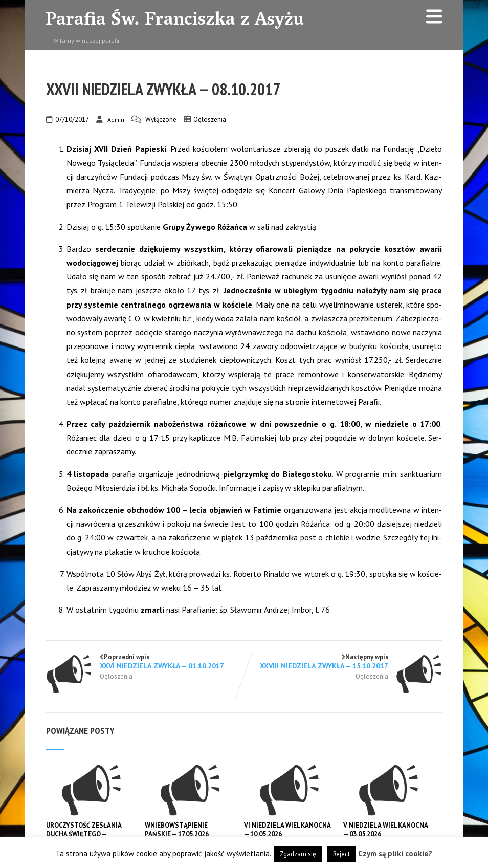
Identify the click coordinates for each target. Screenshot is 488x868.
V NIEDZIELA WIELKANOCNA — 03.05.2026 (386, 830)
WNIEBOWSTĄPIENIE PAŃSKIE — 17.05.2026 (177, 830)
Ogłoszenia (210, 120)
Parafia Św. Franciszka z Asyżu (175, 21)
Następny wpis (343, 661)
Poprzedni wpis (145, 661)
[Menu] (434, 16)
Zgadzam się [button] (298, 854)
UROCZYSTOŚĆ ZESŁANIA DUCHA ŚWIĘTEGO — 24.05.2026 (84, 834)
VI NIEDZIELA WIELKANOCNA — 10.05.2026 (288, 830)
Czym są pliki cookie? (395, 853)
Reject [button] (341, 854)
